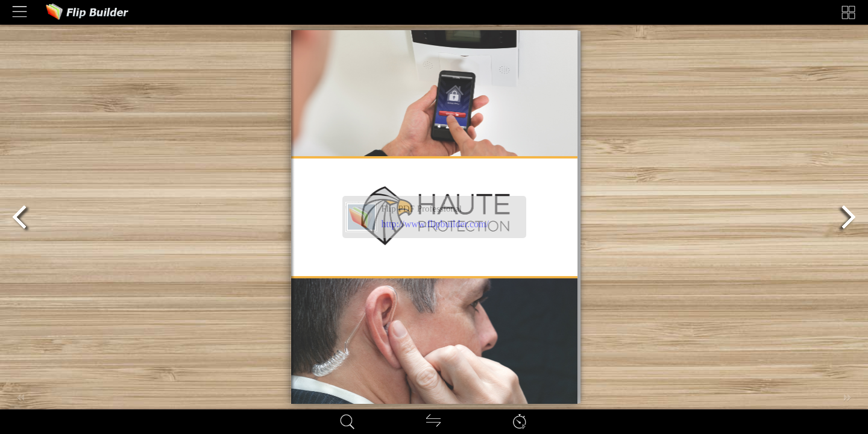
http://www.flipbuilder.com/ (436, 224)
